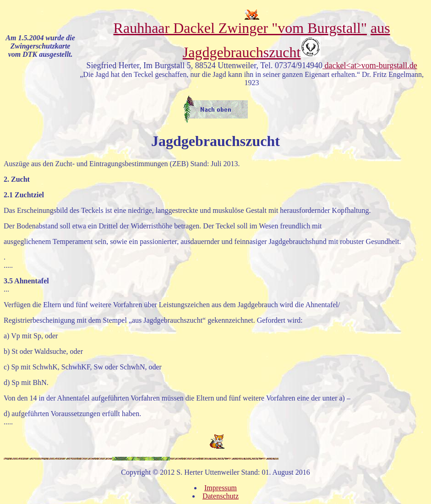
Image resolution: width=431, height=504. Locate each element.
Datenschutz (221, 496)
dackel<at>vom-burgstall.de (370, 65)
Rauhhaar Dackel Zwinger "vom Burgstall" (240, 21)
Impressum (221, 488)
